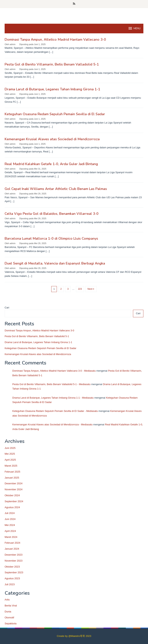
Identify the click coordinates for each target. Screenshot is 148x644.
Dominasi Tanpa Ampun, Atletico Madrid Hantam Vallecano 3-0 (55, 39)
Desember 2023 (14, 555)
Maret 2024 (11, 537)
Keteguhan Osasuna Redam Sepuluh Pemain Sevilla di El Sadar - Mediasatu (55, 411)
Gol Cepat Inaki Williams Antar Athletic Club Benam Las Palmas (56, 189)
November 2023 (14, 561)
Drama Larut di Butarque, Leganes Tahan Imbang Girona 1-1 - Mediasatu (53, 398)
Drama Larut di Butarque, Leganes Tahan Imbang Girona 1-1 (52, 89)
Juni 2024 (10, 519)
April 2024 (10, 531)
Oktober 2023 (12, 567)
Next (91, 289)
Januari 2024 (12, 549)
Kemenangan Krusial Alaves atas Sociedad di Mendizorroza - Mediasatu (52, 424)
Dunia (8, 612)
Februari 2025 (12, 472)
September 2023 (14, 572)
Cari (7, 308)
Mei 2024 (10, 525)
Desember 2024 (14, 483)
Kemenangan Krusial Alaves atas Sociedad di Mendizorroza (52, 139)
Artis (7, 600)
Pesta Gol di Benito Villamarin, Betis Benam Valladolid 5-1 (52, 64)
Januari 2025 (12, 478)
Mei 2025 (10, 454)
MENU (134, 28)
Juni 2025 (10, 448)
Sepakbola (11, 623)
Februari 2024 (12, 543)
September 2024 (14, 501)
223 (80, 289)
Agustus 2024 (12, 507)
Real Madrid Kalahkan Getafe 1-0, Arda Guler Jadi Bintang (51, 164)
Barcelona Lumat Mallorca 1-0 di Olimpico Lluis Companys (51, 238)
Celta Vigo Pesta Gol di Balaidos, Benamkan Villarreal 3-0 (52, 214)
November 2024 (14, 489)
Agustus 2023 (12, 578)
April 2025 (10, 460)
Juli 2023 (10, 584)
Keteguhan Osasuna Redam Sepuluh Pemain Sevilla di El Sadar (55, 114)
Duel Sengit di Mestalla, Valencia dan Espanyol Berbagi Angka (55, 263)
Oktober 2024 (12, 495)
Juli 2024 (10, 513)
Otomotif (9, 618)
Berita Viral (11, 606)
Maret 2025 (11, 466)
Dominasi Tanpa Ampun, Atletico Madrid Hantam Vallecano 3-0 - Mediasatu (54, 371)
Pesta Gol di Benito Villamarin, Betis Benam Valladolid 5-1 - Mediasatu (51, 384)
